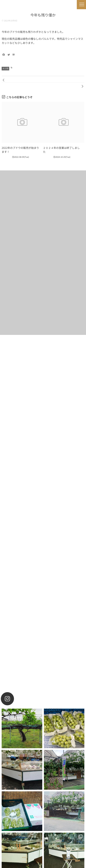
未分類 (5, 69)
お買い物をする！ (43, 451)
